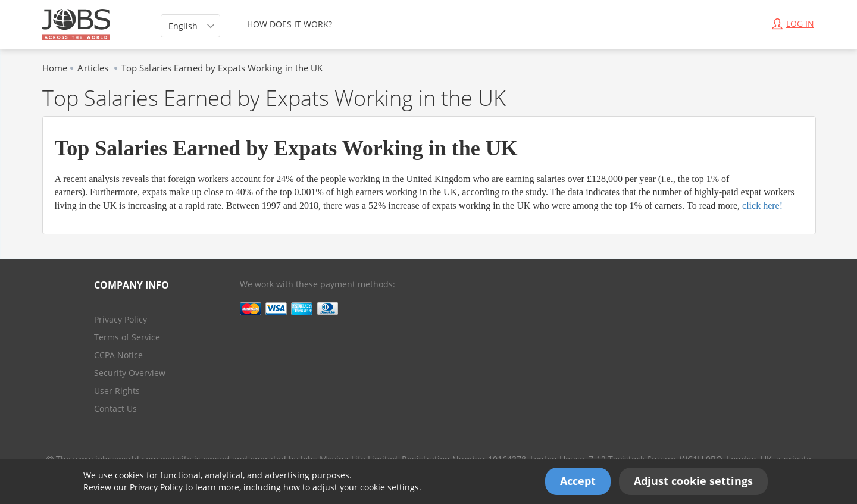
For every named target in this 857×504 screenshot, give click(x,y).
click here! (762, 206)
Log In (793, 24)
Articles (94, 68)
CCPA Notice (118, 355)
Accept (578, 481)
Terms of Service (127, 337)
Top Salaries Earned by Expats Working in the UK (222, 68)
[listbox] (190, 26)
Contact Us (115, 408)
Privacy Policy (156, 487)
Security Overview (130, 373)
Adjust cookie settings (693, 481)
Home (55, 68)
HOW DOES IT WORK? (290, 24)
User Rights (117, 391)
